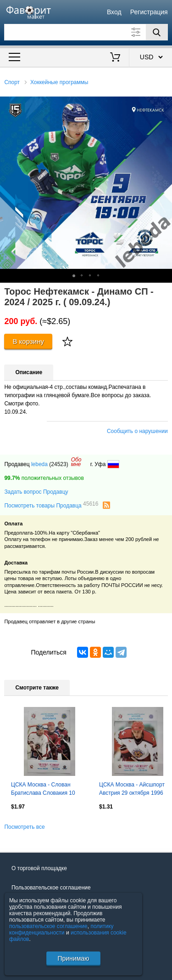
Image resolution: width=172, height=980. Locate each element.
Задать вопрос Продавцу (36, 492)
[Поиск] (157, 32)
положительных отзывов (44, 478)
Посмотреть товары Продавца (51, 505)
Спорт (12, 82)
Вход (114, 12)
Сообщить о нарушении (137, 431)
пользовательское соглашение (48, 926)
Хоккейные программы (59, 82)
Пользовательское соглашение (51, 888)
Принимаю (73, 958)
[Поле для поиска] (86, 32)
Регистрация (149, 12)
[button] (164, 105)
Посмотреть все (24, 827)
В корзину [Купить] (28, 341)
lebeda (39, 464)
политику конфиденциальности (61, 929)
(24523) (58, 464)
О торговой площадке (39, 868)
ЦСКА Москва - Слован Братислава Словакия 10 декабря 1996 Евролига (43, 790)
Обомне (76, 462)
